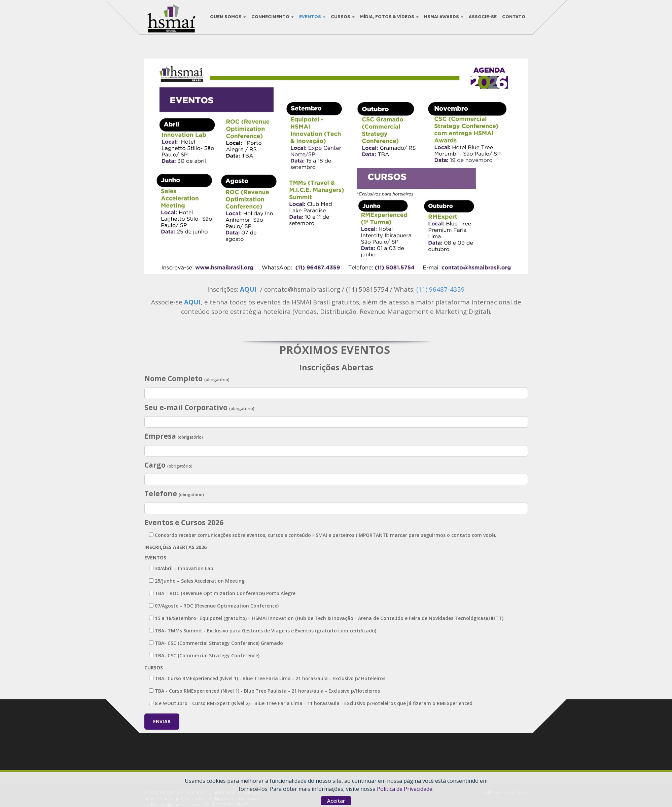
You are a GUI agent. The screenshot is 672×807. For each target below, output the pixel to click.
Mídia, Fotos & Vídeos (388, 17)
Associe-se (482, 17)
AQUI (249, 289)
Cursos (342, 17)
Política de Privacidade (405, 789)
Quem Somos (227, 17)
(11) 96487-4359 (440, 289)
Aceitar (336, 801)
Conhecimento (272, 17)
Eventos (311, 17)
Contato (513, 17)
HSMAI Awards (443, 17)
